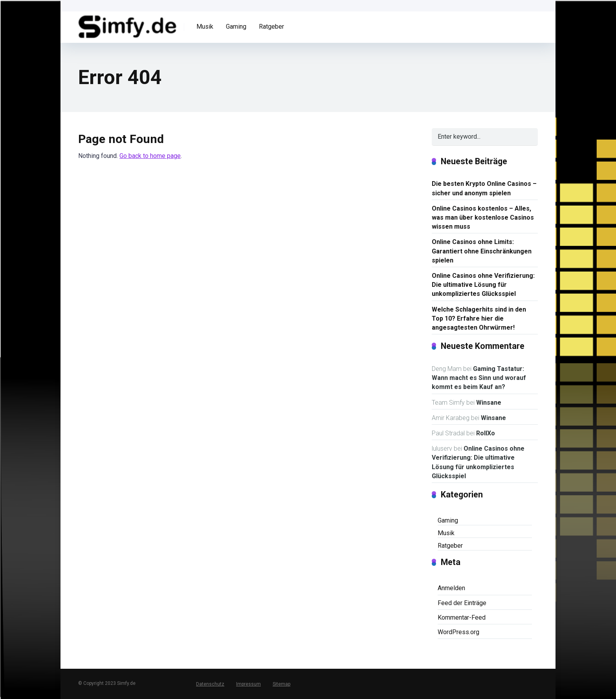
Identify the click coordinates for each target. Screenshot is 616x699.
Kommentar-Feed (462, 617)
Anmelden (451, 588)
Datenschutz (210, 684)
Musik (205, 27)
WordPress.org (458, 632)
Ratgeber (271, 27)
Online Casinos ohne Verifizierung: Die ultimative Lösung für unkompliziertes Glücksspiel (483, 285)
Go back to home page (150, 156)
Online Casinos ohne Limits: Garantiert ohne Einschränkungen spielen (482, 251)
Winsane (489, 403)
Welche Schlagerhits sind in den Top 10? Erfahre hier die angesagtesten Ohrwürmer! (479, 318)
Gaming (236, 27)
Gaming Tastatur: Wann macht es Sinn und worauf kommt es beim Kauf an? (479, 378)
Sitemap (281, 684)
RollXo (486, 433)
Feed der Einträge (462, 603)
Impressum (248, 684)
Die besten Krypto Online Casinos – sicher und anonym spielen (484, 188)
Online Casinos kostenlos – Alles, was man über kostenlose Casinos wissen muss (483, 217)
